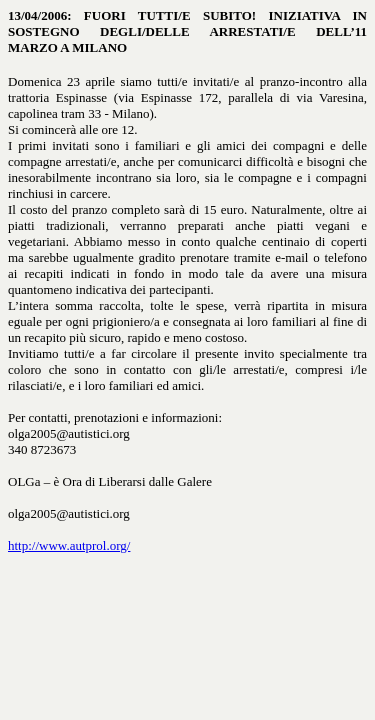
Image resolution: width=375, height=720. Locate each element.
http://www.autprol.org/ (69, 545)
